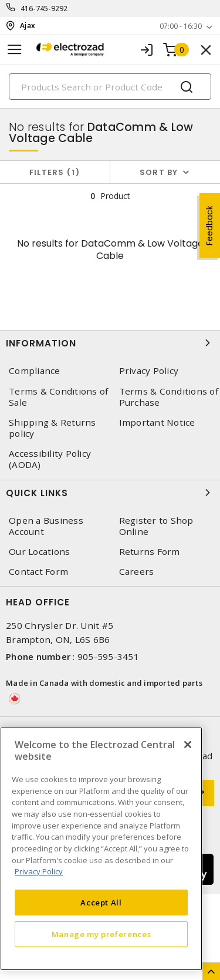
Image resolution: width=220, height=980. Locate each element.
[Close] (188, 745)
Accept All (101, 902)
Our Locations (39, 552)
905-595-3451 (108, 656)
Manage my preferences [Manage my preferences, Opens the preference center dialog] (101, 934)
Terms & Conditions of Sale (58, 397)
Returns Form (150, 552)
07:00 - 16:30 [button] (181, 26)
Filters (55, 172)
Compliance (35, 371)
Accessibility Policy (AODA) (50, 459)
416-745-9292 (44, 9)
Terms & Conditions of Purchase (169, 397)
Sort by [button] (159, 172)
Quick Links (110, 493)
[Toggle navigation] (15, 50)
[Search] (110, 87)
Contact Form (38, 572)
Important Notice (157, 422)
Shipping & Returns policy (53, 428)
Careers (137, 572)
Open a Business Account (46, 526)
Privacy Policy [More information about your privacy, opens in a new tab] (39, 871)
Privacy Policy (149, 371)
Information (110, 343)
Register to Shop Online (156, 526)
